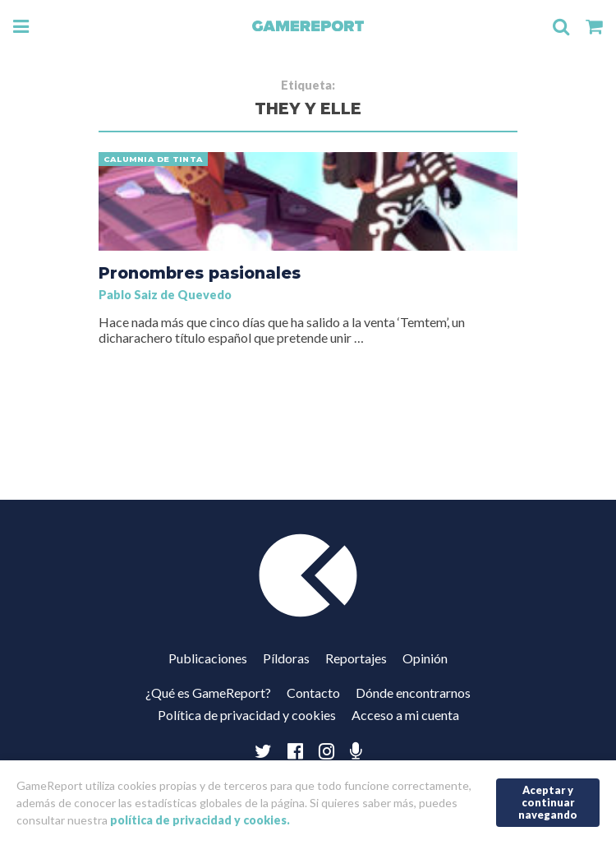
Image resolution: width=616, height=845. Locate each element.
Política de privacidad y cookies (247, 715)
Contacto (313, 693)
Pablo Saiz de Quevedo (165, 295)
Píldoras (286, 658)
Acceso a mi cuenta (405, 715)
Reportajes (356, 658)
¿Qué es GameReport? (208, 693)
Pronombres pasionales (200, 273)
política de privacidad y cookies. (200, 820)
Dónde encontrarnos (413, 693)
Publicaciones (208, 658)
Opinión (425, 658)
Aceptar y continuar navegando (548, 802)
